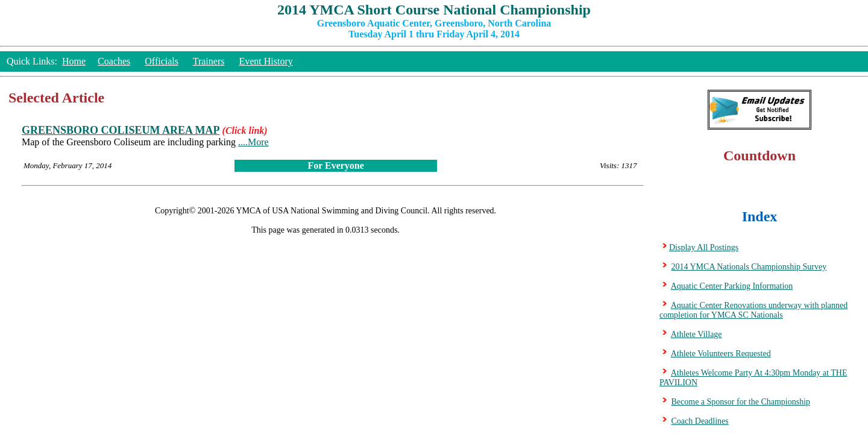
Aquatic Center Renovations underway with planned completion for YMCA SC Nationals (753, 310)
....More (253, 142)
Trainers (209, 61)
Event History (266, 61)
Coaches (114, 61)
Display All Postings (704, 247)
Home (74, 61)
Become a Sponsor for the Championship (741, 402)
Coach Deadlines (700, 421)
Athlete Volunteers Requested (721, 354)
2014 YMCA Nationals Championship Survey (749, 267)
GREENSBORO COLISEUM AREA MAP (121, 130)
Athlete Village (697, 334)
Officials (162, 61)
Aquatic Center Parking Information (732, 286)
